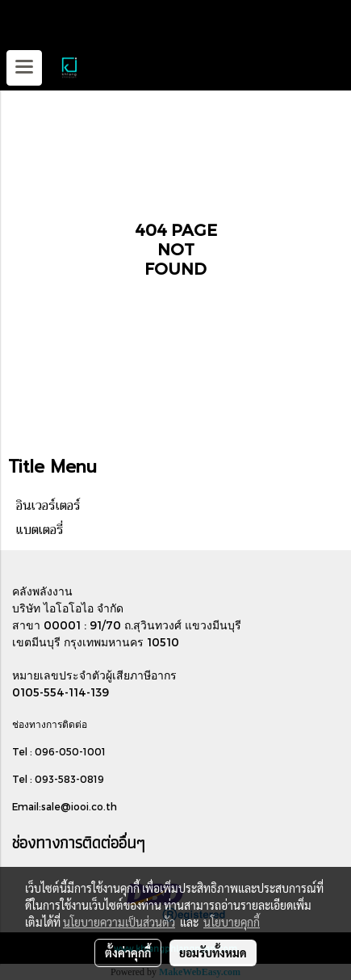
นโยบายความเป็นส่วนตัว (119, 922)
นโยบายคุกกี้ (232, 922)
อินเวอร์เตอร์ (48, 506)
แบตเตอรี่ (40, 530)
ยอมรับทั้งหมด (213, 953)
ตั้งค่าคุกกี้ (128, 953)
